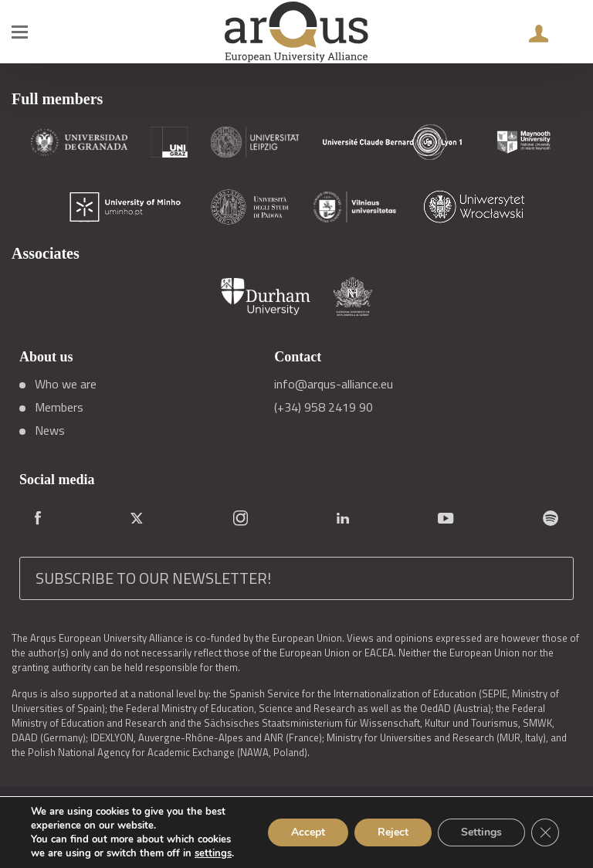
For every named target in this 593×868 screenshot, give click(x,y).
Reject (393, 832)
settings (213, 853)
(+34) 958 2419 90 (324, 407)
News (50, 430)
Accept (308, 832)
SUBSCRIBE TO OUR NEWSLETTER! (153, 578)
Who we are (66, 384)
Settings (481, 832)
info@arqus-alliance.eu (334, 384)
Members (59, 407)
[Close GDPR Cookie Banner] (545, 832)
